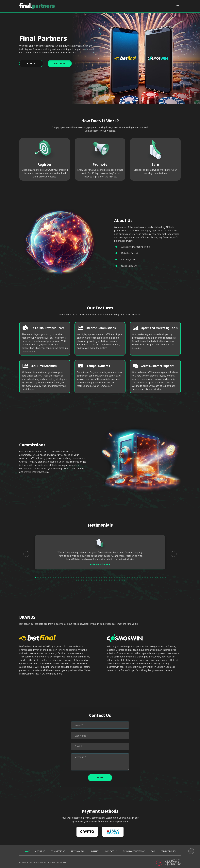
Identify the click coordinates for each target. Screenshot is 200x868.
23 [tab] (92, 577)
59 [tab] (92, 580)
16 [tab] (74, 577)
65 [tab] (107, 580)
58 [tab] (89, 580)
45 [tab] (148, 577)
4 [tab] (43, 577)
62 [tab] (99, 580)
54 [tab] (79, 580)
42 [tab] (140, 577)
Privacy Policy (168, 851)
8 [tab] (53, 577)
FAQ (153, 851)
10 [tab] (58, 577)
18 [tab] (79, 577)
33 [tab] (117, 577)
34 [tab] (120, 577)
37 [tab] (127, 577)
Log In (31, 63)
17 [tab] (76, 577)
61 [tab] (97, 580)
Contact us (111, 851)
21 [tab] (86, 577)
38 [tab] (130, 577)
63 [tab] (102, 580)
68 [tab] (114, 580)
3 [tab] (41, 577)
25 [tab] (97, 577)
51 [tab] (163, 577)
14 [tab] (69, 577)
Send (100, 778)
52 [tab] (165, 577)
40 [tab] (135, 577)
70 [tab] (120, 580)
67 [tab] (112, 580)
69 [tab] (117, 580)
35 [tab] (122, 577)
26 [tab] (99, 577)
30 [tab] (109, 577)
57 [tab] (86, 580)
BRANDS (95, 851)
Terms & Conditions (134, 851)
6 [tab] (48, 577)
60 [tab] (94, 580)
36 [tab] (125, 577)
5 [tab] (46, 577)
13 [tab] (66, 577)
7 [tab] (51, 577)
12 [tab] (63, 577)
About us (40, 851)
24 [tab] (94, 577)
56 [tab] (84, 580)
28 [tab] (104, 577)
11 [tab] (61, 577)
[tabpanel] (100, 552)
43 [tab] (142, 577)
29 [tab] (107, 577)
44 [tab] (145, 577)
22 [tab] (89, 577)
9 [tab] (56, 577)
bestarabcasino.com (100, 564)
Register (60, 63)
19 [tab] (81, 577)
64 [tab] (104, 580)
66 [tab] (109, 580)
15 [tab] (71, 577)
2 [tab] (38, 577)
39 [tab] (132, 577)
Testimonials (78, 851)
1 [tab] (35, 577)
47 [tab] (153, 577)
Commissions (58, 851)
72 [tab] (125, 580)
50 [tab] (160, 577)
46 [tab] (150, 577)
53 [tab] (76, 580)
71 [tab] (122, 580)
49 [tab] (158, 577)
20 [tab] (84, 577)
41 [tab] (137, 577)
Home (27, 851)
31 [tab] (112, 577)
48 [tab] (155, 577)
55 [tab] (81, 580)
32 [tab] (114, 577)
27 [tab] (102, 577)
